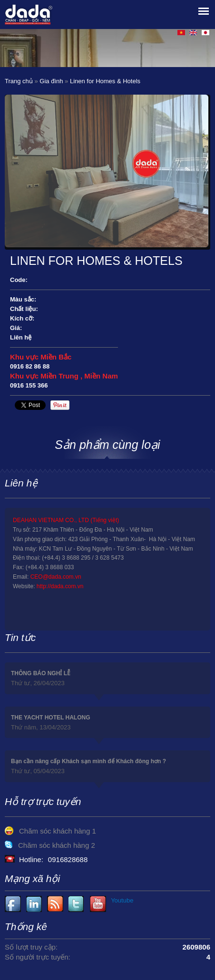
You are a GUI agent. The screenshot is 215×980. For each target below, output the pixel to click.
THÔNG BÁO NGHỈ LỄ (41, 673)
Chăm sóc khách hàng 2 (57, 845)
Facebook (13, 904)
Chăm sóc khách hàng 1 (58, 831)
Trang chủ (19, 81)
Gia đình (51, 81)
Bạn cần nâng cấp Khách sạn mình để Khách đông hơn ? (88, 761)
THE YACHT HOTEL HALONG (50, 718)
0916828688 (68, 859)
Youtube (34, 904)
